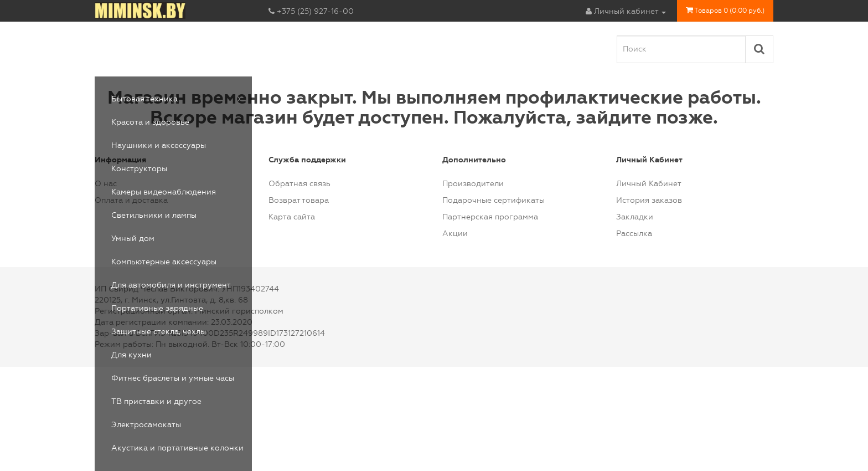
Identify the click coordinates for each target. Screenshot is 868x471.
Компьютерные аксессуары (164, 262)
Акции (455, 234)
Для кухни (131, 355)
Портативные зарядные (157, 308)
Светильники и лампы (154, 215)
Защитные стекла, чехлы (159, 332)
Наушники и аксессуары (159, 145)
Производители (473, 184)
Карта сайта (292, 217)
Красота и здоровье (150, 122)
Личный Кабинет (649, 184)
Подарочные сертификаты (494, 200)
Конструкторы (139, 169)
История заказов (649, 200)
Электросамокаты (146, 425)
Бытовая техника (144, 99)
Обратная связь (299, 184)
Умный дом (133, 239)
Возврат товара (299, 200)
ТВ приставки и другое (156, 401)
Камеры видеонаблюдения (164, 192)
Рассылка (634, 234)
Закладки (635, 217)
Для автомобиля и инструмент (171, 285)
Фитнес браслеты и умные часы (173, 378)
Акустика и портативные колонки (177, 448)
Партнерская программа (490, 217)
